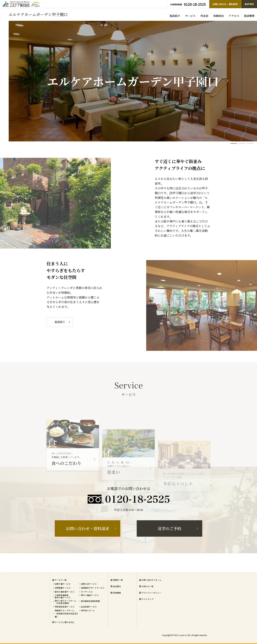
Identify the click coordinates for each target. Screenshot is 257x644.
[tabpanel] (133, 81)
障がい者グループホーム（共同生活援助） (65, 602)
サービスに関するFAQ (64, 622)
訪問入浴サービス (89, 584)
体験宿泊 (218, 16)
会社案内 (117, 586)
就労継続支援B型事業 (90, 601)
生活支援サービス (89, 607)
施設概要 (249, 16)
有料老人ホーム (88, 610)
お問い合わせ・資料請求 (88, 528)
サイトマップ (148, 599)
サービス (190, 16)
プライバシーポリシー (151, 593)
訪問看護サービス (63, 588)
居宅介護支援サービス (65, 592)
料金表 (204, 16)
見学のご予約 (169, 528)
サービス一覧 (61, 580)
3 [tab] (250, 143)
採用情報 (117, 593)
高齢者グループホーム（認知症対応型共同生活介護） (67, 613)
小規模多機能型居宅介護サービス (63, 596)
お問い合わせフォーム (151, 580)
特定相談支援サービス (65, 607)
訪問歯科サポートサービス (93, 588)
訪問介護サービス (63, 584)
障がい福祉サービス (90, 595)
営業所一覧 (118, 580)
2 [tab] (242, 143)
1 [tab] (234, 143)
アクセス (234, 16)
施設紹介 (175, 16)
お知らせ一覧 (148, 586)
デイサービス (87, 592)
